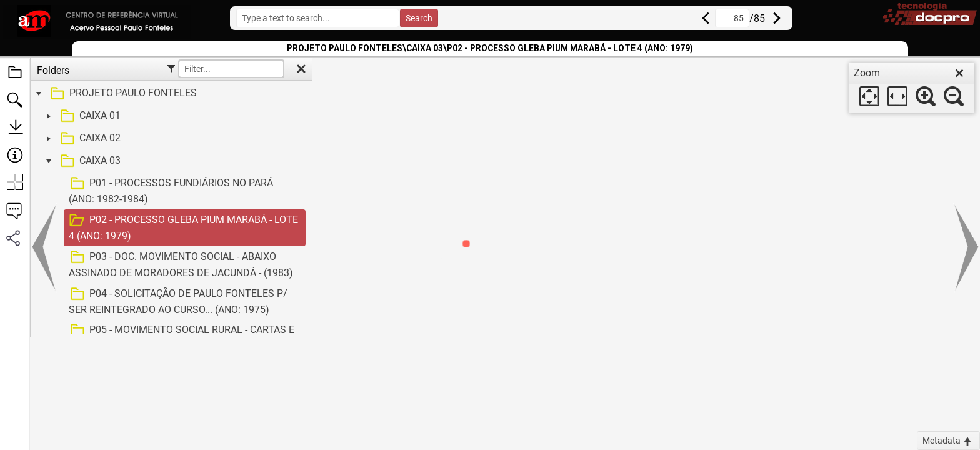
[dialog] (911, 87)
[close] (959, 73)
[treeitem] (170, 94)
